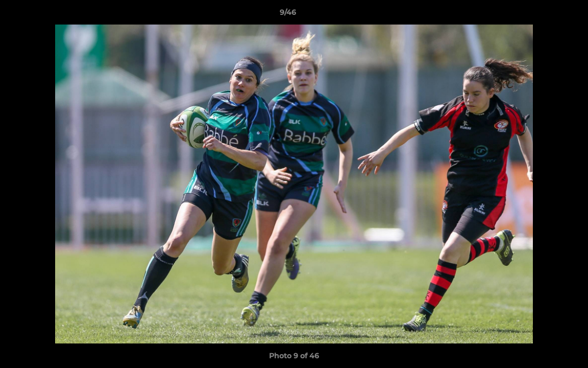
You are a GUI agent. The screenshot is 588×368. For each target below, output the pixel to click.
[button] (545, 15)
